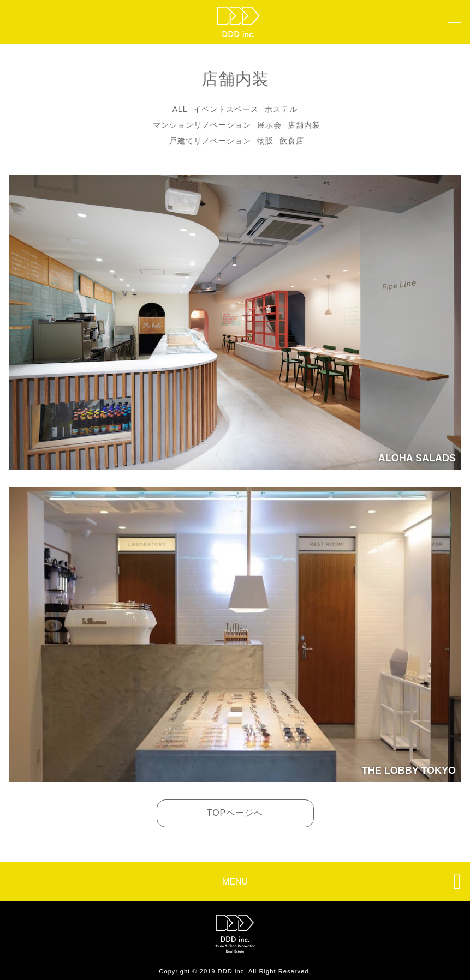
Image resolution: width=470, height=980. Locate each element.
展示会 (269, 125)
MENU (342, 881)
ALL (180, 109)
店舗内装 (304, 125)
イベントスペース (226, 109)
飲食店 (292, 141)
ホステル (281, 109)
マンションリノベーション (202, 125)
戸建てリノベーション (210, 141)
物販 (265, 141)
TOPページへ (235, 813)
